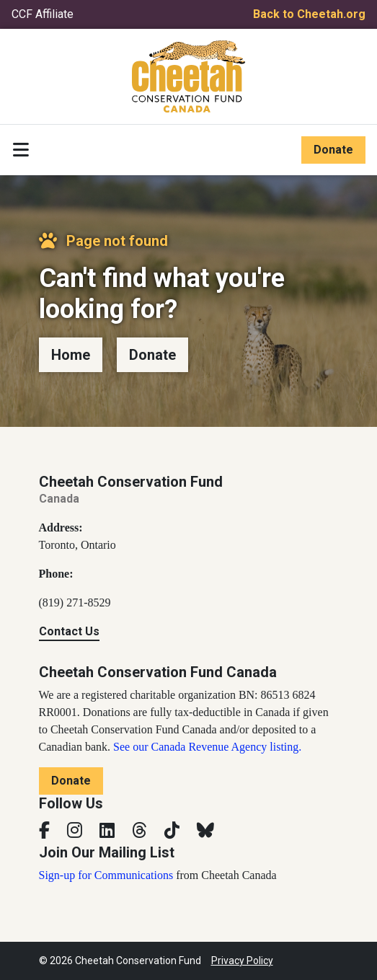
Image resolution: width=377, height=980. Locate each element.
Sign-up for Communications (106, 875)
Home (71, 355)
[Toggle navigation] (21, 150)
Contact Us (69, 631)
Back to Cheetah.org (309, 14)
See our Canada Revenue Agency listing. (207, 747)
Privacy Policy (242, 961)
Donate (333, 150)
